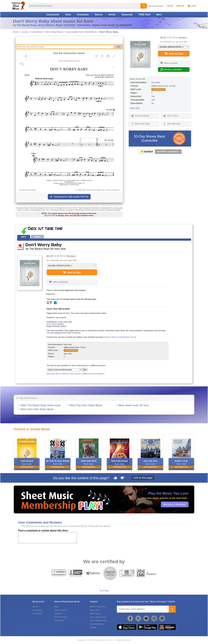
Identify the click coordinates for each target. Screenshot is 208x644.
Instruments (53, 15)
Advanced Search (156, 6)
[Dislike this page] (122, 478)
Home (16, 32)
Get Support (37, 614)
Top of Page (104, 591)
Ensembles (83, 15)
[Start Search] (144, 6)
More (159, 15)
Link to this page (143, 478)
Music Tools (94, 610)
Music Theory (95, 614)
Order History (37, 610)
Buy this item (50, 215)
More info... (136, 108)
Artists (112, 15)
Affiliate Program (61, 610)
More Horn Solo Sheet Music (37, 409)
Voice (68, 15)
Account (35, 607)
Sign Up (180, 6)
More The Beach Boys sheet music (41, 405)
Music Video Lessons (98, 617)
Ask (118, 47)
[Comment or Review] (48, 538)
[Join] (172, 609)
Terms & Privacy (60, 617)
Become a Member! (175, 504)
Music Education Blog (98, 621)
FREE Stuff (144, 15)
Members (183, 38)
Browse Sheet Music (98, 607)
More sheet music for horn (134, 405)
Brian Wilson (52, 324)
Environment (59, 621)
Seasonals (127, 15)
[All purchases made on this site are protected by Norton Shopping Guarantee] (160, 153)
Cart (192, 6)
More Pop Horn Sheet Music (86, 405)
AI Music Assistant (117, 337)
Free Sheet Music (97, 624)
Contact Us (58, 614)
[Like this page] (115, 478)
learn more (131, 337)
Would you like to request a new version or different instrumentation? (76, 374)
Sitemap (93, 627)
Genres (99, 15)
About (56, 607)
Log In (170, 6)
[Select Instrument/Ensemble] (64, 370)
